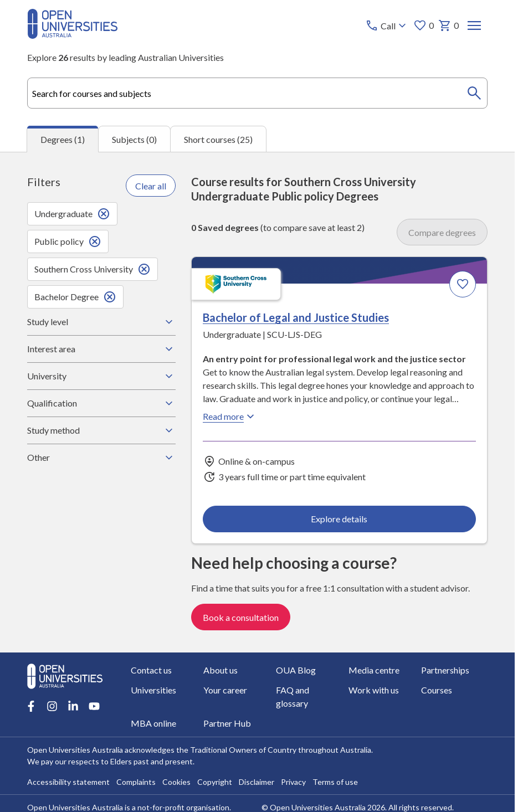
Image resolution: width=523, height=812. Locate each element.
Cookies (176, 782)
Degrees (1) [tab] (63, 139)
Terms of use (335, 782)
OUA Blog (296, 670)
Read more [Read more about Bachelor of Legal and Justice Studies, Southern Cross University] (230, 417)
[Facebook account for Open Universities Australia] (31, 706)
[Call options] (387, 25)
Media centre (375, 670)
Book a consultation (241, 617)
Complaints (136, 782)
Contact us (151, 670)
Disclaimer (257, 782)
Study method (101, 430)
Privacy (293, 782)
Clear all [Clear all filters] (151, 186)
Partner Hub (227, 723)
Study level (101, 322)
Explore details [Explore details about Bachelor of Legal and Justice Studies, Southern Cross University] (339, 519)
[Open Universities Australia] (73, 35)
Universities (153, 690)
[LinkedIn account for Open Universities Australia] (73, 706)
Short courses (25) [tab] (218, 139)
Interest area (101, 349)
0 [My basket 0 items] (448, 25)
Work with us (374, 690)
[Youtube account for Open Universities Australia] (94, 706)
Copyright (215, 782)
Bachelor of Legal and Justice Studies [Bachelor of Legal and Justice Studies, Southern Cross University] (296, 317)
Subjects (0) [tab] (134, 139)
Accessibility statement (68, 782)
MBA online (153, 723)
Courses (437, 690)
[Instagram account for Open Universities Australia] (52, 706)
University (101, 376)
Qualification (101, 403)
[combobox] (257, 93)
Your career (225, 690)
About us (221, 670)
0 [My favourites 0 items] (424, 25)
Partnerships (446, 670)
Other (101, 458)
